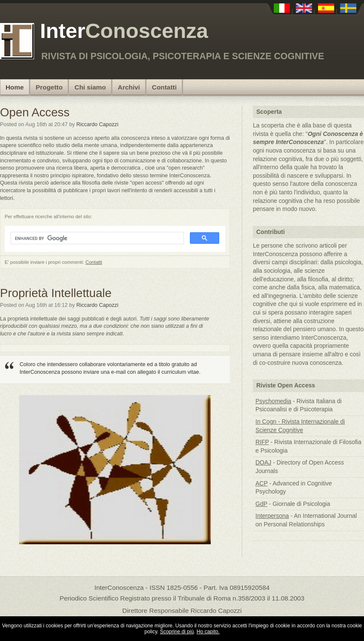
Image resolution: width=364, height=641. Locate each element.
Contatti (164, 87)
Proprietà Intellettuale (56, 293)
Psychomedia (273, 401)
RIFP (262, 442)
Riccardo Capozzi (97, 124)
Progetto (49, 87)
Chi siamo (90, 87)
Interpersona (272, 516)
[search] (96, 238)
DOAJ (263, 462)
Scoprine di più (177, 632)
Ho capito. (208, 632)
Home (15, 87)
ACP (262, 483)
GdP (261, 504)
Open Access (35, 112)
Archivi (129, 87)
